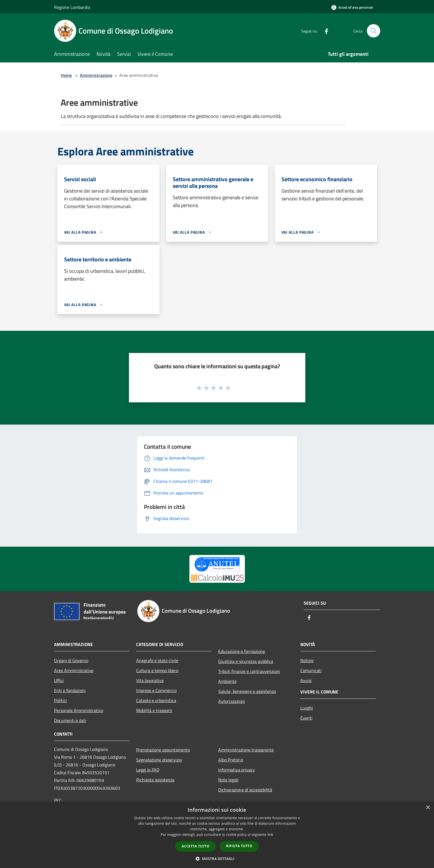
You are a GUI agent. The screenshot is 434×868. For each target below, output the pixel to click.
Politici (60, 700)
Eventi (306, 718)
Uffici (59, 680)
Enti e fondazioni (70, 690)
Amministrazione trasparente (246, 750)
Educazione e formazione (242, 651)
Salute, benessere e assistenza (247, 691)
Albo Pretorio (231, 760)
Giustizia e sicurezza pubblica (246, 661)
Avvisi (306, 680)
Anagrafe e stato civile (157, 660)
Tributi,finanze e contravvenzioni (249, 671)
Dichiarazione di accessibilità (245, 790)
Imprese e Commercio (156, 690)
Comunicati (311, 670)
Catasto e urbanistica (156, 700)
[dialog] (217, 835)
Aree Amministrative (74, 670)
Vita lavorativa (150, 680)
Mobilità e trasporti (154, 710)
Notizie (307, 660)
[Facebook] (324, 31)
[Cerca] (374, 31)
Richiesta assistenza (155, 780)
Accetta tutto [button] (196, 846)
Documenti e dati (70, 720)
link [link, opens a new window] (270, 835)
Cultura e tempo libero (157, 670)
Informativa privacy (237, 770)
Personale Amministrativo (79, 710)
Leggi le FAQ (148, 770)
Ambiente (227, 681)
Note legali (228, 780)
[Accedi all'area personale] (352, 7)
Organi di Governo (71, 660)
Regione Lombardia (72, 7)
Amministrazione (96, 75)
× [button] (428, 808)
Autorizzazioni (232, 701)
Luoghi (307, 708)
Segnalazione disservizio (159, 760)
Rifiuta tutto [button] (239, 846)
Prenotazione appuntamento (163, 750)
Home (66, 75)
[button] (217, 859)
